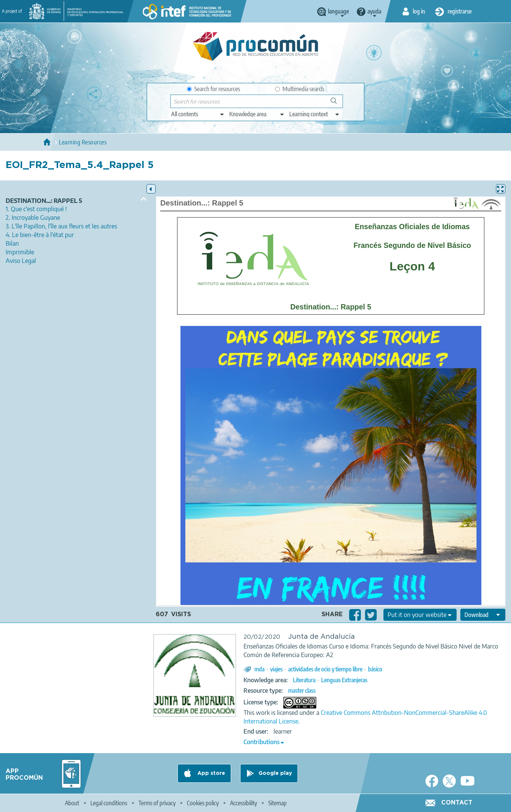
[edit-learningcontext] (315, 114)
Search (337, 104)
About (72, 803)
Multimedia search (300, 89)
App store (210, 773)
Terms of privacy (157, 803)
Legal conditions (109, 803)
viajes (276, 669)
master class (302, 690)
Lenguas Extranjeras (344, 680)
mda (259, 669)
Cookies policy (203, 803)
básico (375, 669)
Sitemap (277, 803)
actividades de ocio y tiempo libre (325, 669)
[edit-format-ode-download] (483, 615)
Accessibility (243, 803)
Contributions (262, 742)
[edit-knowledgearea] (257, 114)
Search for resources (213, 89)
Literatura (304, 680)
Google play (275, 773)
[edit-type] (198, 114)
